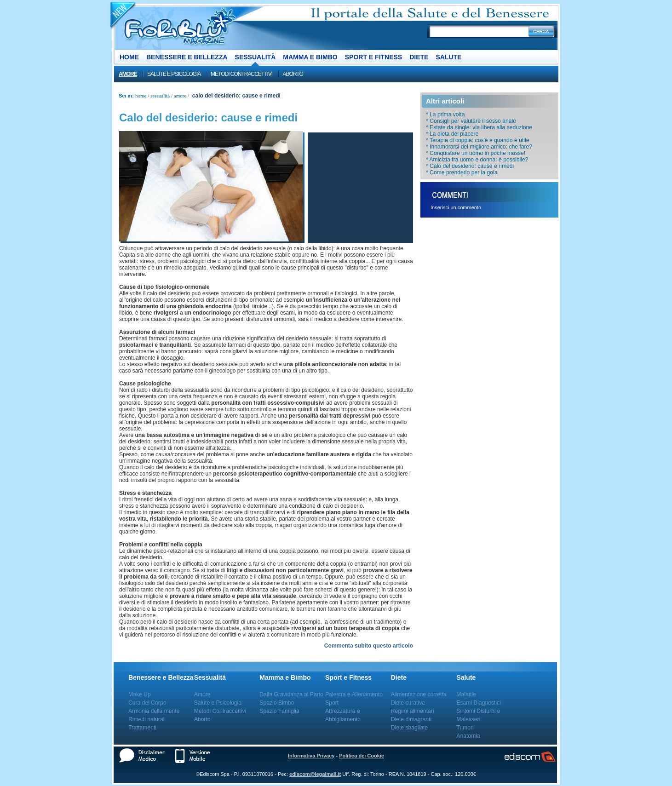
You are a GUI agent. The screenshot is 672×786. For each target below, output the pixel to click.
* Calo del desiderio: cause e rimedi (470, 166)
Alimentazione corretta (419, 694)
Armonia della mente (154, 711)
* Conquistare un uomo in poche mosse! (476, 153)
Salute (448, 57)
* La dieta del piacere (452, 134)
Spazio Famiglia (279, 711)
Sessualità (256, 57)
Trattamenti (142, 728)
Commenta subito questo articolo (369, 646)
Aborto (293, 74)
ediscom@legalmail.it (315, 774)
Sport (332, 703)
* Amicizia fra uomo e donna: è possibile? (477, 160)
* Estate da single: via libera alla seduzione (479, 127)
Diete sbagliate (409, 728)
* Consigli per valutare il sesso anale (471, 121)
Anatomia (468, 736)
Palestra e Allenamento (354, 694)
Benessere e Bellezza (187, 57)
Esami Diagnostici (479, 703)
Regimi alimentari (413, 711)
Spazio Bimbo (277, 703)
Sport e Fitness (373, 57)
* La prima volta (445, 115)
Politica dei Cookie (362, 756)
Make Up (140, 694)
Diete (419, 57)
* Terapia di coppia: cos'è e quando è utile (477, 140)
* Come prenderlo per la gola (462, 172)
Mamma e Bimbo (310, 57)
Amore (128, 74)
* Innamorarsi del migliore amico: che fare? (479, 147)
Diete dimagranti (411, 719)
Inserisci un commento (456, 207)
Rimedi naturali (147, 719)
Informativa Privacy (311, 756)
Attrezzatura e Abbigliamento (343, 715)
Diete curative (408, 703)
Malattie (466, 694)
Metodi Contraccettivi (241, 74)
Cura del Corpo (147, 703)
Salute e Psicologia (174, 74)
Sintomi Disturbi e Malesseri (478, 715)
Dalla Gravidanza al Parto (291, 694)
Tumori (465, 728)
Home (129, 57)
